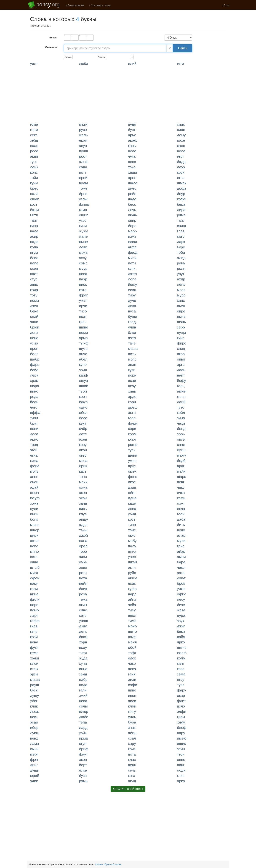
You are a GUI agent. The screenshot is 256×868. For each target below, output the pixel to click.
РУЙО (132, 573)
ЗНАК (132, 728)
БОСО (83, 418)
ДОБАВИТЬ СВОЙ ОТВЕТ (128, 789)
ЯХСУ (83, 258)
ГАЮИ (34, 663)
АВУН (83, 146)
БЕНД (181, 429)
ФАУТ (83, 754)
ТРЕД (34, 445)
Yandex (102, 57)
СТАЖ (34, 669)
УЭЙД (132, 514)
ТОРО (83, 551)
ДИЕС (132, 188)
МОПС (132, 359)
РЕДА (34, 397)
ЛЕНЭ (181, 284)
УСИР (34, 343)
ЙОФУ (182, 381)
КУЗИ (132, 370)
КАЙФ (84, 375)
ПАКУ (34, 583)
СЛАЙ (34, 316)
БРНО (83, 194)
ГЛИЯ (181, 776)
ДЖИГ (181, 626)
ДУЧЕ (132, 300)
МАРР (132, 231)
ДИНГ (34, 765)
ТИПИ (34, 418)
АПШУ (84, 519)
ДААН (181, 370)
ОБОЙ (132, 647)
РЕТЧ (83, 573)
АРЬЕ (132, 135)
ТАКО (132, 167)
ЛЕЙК (34, 167)
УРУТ (181, 274)
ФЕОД (133, 252)
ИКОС (132, 482)
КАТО (83, 290)
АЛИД (181, 258)
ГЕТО (181, 63)
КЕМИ (181, 498)
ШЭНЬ (182, 322)
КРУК (181, 172)
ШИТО (132, 631)
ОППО (181, 760)
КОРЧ (83, 397)
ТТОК (181, 754)
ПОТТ (83, 172)
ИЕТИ (132, 263)
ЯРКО (181, 642)
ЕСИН (132, 290)
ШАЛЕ (133, 183)
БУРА (132, 722)
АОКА (132, 669)
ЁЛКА (83, 770)
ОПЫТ (181, 359)
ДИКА (132, 306)
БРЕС (34, 188)
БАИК (83, 589)
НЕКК (34, 717)
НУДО (181, 530)
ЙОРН (132, 375)
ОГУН (83, 744)
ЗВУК (181, 621)
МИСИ (132, 258)
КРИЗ (132, 749)
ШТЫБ (35, 567)
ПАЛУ (132, 546)
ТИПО (132, 525)
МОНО (132, 626)
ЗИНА (181, 418)
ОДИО (83, 407)
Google (68, 57)
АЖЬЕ (34, 541)
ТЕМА (83, 599)
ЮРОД (133, 242)
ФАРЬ (35, 365)
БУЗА (83, 776)
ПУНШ (84, 151)
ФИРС (182, 343)
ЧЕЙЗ (132, 605)
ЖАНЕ (83, 236)
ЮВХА (83, 402)
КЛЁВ (132, 706)
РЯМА (181, 215)
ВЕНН (132, 765)
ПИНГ (181, 765)
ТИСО (83, 311)
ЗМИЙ (83, 695)
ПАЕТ (34, 274)
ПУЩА (182, 332)
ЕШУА (84, 381)
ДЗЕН (34, 306)
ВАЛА (34, 231)
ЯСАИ (132, 381)
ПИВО (132, 690)
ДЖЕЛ (132, 274)
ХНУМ (181, 722)
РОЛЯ (181, 268)
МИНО (34, 551)
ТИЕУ (132, 610)
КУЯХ (132, 268)
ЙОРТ (83, 765)
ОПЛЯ (181, 439)
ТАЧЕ (132, 343)
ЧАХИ (181, 423)
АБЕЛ (83, 359)
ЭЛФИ (182, 712)
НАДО (34, 242)
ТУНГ (34, 162)
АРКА (181, 781)
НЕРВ (34, 605)
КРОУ (83, 445)
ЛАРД (83, 728)
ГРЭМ (181, 717)
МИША (35, 679)
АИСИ (132, 701)
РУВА (181, 263)
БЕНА (34, 311)
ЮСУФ (35, 498)
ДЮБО (84, 717)
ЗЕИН (181, 749)
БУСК (34, 690)
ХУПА (83, 663)
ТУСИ (132, 450)
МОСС (181, 290)
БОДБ (181, 461)
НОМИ (34, 300)
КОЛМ (181, 658)
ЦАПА (34, 263)
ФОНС (133, 477)
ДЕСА (34, 434)
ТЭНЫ (83, 530)
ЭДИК (34, 781)
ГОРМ (34, 130)
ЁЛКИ (132, 332)
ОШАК (34, 199)
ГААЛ (132, 418)
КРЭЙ (34, 637)
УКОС (83, 220)
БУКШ (181, 450)
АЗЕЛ (132, 338)
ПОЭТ (83, 316)
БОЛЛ (34, 354)
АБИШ (133, 733)
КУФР (132, 589)
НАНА (83, 541)
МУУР (83, 268)
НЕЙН (83, 583)
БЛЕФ (182, 728)
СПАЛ (181, 445)
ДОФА (182, 188)
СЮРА (34, 493)
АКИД (132, 781)
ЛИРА (181, 210)
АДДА (83, 525)
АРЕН (132, 178)
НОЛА (181, 151)
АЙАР (181, 551)
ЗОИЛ (83, 370)
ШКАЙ (132, 562)
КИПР (34, 226)
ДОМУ (181, 135)
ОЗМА (83, 487)
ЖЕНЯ (181, 397)
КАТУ (181, 236)
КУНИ (34, 183)
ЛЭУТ (181, 503)
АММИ (182, 391)
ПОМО (34, 610)
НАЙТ (181, 375)
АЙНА (132, 599)
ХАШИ (133, 172)
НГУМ (34, 252)
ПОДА (83, 685)
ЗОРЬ (181, 434)
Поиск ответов (75, 5)
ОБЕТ (132, 493)
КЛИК (34, 706)
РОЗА (83, 594)
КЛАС (132, 760)
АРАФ (133, 140)
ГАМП (83, 210)
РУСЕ (83, 130)
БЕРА (181, 204)
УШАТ (181, 578)
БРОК (181, 583)
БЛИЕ (34, 258)
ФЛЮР (84, 204)
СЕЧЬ (132, 770)
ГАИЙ (132, 674)
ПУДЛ (132, 124)
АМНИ (181, 557)
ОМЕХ (132, 471)
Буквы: (54, 38)
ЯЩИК (182, 744)
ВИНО (34, 391)
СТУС (34, 279)
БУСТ (132, 130)
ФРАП (84, 295)
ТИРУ (132, 295)
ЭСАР (34, 722)
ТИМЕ (132, 621)
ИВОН (132, 695)
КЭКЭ (83, 423)
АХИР (181, 279)
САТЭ (83, 615)
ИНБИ (34, 514)
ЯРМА (83, 338)
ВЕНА (34, 642)
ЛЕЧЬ (132, 210)
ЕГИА (34, 455)
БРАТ (34, 423)
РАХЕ (181, 140)
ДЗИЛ (83, 626)
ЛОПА (132, 279)
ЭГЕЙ (34, 450)
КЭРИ (34, 589)
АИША (133, 578)
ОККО (132, 535)
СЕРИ (132, 429)
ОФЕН (35, 578)
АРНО (34, 439)
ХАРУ (132, 744)
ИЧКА (181, 493)
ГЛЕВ (181, 231)
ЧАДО (132, 199)
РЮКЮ (133, 445)
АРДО (132, 397)
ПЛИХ (132, 551)
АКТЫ (132, 413)
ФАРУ (182, 690)
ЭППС (34, 284)
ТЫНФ (84, 343)
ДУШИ (35, 770)
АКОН (83, 450)
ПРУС (132, 466)
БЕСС (132, 204)
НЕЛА (132, 151)
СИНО (83, 610)
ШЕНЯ (133, 455)
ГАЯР (34, 631)
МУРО (181, 295)
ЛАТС (83, 434)
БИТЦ (34, 215)
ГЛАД (132, 322)
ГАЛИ (83, 690)
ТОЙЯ (34, 178)
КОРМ (132, 434)
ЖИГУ (132, 712)
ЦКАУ (132, 386)
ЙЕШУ (133, 284)
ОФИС (182, 594)
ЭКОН (83, 498)
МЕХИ (83, 482)
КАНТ (181, 663)
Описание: (52, 47)
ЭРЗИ (34, 674)
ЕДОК (132, 658)
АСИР (34, 236)
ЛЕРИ (34, 375)
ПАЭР (83, 279)
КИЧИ (83, 226)
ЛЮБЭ (84, 63)
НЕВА (83, 701)
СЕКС (34, 135)
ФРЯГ (34, 760)
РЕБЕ (132, 194)
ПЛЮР (84, 712)
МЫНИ (35, 525)
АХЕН (83, 439)
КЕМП (34, 653)
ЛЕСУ (181, 599)
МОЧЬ (34, 471)
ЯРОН (34, 348)
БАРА (181, 562)
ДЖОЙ (84, 535)
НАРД (132, 594)
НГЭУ (181, 679)
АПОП (34, 477)
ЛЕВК (83, 247)
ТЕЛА (83, 722)
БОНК (34, 519)
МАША (133, 348)
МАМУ (182, 455)
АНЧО (83, 354)
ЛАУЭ (181, 167)
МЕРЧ (34, 754)
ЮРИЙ (35, 776)
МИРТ (34, 573)
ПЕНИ (34, 429)
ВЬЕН (181, 306)
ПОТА (132, 754)
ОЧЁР (83, 429)
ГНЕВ (34, 626)
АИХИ (132, 679)
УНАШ (84, 621)
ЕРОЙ (83, 178)
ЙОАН (34, 402)
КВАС (181, 669)
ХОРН (83, 642)
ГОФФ (35, 621)
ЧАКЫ (181, 567)
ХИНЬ (132, 391)
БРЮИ (35, 327)
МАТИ (83, 124)
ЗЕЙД (34, 140)
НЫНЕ (84, 242)
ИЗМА (132, 236)
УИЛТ (34, 63)
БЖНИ (34, 210)
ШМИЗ (182, 647)
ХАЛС (181, 146)
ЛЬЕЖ (34, 712)
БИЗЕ (181, 605)
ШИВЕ (84, 327)
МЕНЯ (132, 642)
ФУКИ (34, 647)
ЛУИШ (35, 733)
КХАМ (132, 439)
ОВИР (132, 220)
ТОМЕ (83, 188)
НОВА (83, 274)
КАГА (132, 776)
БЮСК (83, 637)
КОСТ (34, 204)
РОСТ (83, 156)
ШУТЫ (84, 348)
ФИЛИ (35, 599)
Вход (226, 5)
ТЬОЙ (83, 391)
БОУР (181, 194)
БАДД (181, 162)
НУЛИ (34, 509)
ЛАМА (34, 744)
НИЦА (34, 594)
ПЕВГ (181, 482)
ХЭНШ (34, 658)
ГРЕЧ (83, 322)
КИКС (181, 338)
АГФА (132, 247)
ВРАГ (181, 466)
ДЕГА (83, 631)
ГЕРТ (181, 156)
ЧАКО (132, 663)
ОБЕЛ (83, 413)
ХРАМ (34, 381)
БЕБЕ (34, 370)
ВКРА (181, 354)
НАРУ (181, 733)
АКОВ (83, 760)
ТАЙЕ (132, 530)
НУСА (132, 311)
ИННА (83, 669)
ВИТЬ (132, 354)
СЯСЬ (83, 509)
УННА (34, 562)
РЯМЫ (84, 781)
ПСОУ (83, 647)
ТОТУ (34, 295)
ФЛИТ (182, 701)
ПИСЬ (83, 284)
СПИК (181, 124)
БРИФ (84, 749)
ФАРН (133, 423)
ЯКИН (83, 605)
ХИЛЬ (132, 717)
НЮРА (35, 386)
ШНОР (35, 530)
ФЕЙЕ (35, 466)
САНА (83, 167)
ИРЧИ (83, 306)
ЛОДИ (181, 770)
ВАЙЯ (181, 637)
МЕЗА (83, 461)
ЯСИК (132, 583)
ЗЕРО (181, 327)
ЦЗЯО (181, 706)
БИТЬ (181, 525)
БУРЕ (181, 247)
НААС (34, 146)
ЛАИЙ (181, 402)
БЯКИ (181, 631)
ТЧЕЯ (83, 653)
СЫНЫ (35, 749)
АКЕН (83, 493)
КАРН (132, 402)
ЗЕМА (181, 674)
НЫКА (181, 316)
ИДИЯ (132, 498)
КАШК (132, 503)
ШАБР (35, 359)
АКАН (34, 156)
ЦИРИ (34, 535)
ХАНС (181, 300)
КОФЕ (182, 199)
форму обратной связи (108, 864)
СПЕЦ (181, 348)
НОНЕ (34, 338)
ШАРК (181, 477)
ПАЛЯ (132, 637)
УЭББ (83, 562)
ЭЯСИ (83, 557)
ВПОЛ (132, 615)
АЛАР (181, 535)
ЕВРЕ (181, 311)
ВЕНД (34, 738)
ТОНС (83, 477)
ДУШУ (34, 695)
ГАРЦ (181, 386)
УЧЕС (132, 557)
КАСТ (83, 471)
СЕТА (34, 557)
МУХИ (181, 541)
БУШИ (133, 316)
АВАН (132, 365)
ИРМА (84, 738)
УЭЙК (83, 733)
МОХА (83, 252)
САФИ (133, 685)
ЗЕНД (83, 674)
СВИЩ (182, 226)
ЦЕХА (83, 578)
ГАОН (181, 514)
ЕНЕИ (34, 482)
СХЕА (34, 268)
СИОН (181, 130)
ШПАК (83, 386)
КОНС (34, 172)
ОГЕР (83, 455)
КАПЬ (132, 146)
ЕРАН (83, 140)
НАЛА (34, 194)
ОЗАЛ (132, 738)
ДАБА (181, 519)
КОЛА (34, 247)
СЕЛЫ (83, 706)
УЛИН (132, 327)
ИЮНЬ (132, 215)
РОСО (34, 151)
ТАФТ (132, 653)
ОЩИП (84, 215)
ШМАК (182, 183)
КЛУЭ (83, 514)
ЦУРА (181, 615)
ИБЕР (34, 728)
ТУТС (181, 407)
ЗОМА (34, 503)
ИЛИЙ (132, 63)
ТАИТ (34, 220)
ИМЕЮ (182, 738)
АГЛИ (132, 567)
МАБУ (132, 541)
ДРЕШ (133, 407)
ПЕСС (132, 162)
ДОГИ (34, 332)
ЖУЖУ (84, 231)
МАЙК (181, 471)
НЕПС (34, 546)
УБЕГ (34, 701)
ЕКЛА (181, 509)
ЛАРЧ (34, 615)
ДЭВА (132, 509)
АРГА (181, 365)
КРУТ (132, 519)
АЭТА (181, 573)
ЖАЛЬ (83, 135)
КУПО (83, 365)
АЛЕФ (84, 162)
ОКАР (181, 695)
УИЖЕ (181, 589)
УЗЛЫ (83, 199)
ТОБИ (181, 252)
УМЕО (132, 461)
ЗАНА (83, 503)
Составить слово (100, 5)
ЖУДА (83, 658)
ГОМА (34, 124)
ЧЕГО (34, 407)
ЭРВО (83, 567)
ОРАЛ (83, 546)
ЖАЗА (181, 610)
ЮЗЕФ (182, 653)
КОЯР (34, 290)
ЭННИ (34, 322)
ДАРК (181, 242)
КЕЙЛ (181, 413)
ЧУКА (132, 156)
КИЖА (34, 461)
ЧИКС (181, 487)
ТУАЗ (181, 685)
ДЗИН (132, 487)
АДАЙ (34, 487)
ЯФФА (35, 413)
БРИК (83, 466)
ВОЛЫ (84, 183)
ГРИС (181, 546)
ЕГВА (181, 178)
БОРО (132, 226)
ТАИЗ (181, 220)
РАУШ (34, 685)
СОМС (83, 263)
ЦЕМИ (84, 332)
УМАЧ (83, 300)
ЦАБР (83, 679)
